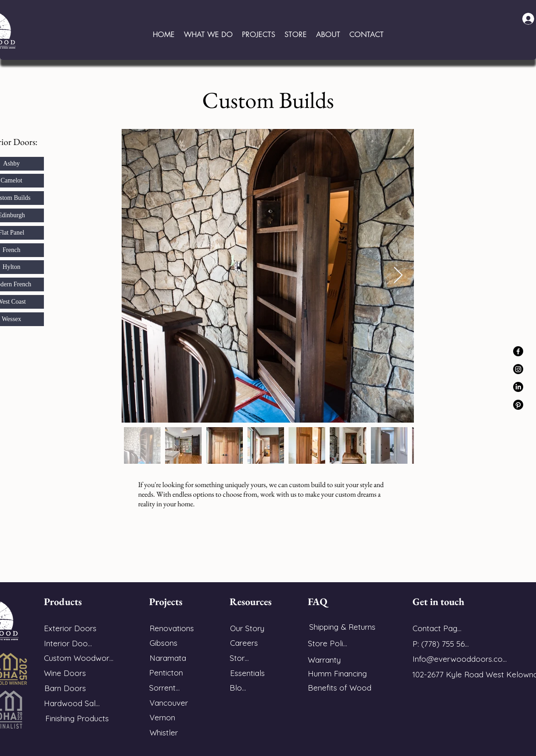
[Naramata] (168, 658)
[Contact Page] (437, 628)
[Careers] (244, 643)
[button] (208, 35)
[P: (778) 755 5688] (442, 644)
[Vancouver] (169, 703)
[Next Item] (398, 276)
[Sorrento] (165, 688)
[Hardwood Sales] (74, 703)
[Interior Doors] (69, 643)
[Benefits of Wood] (341, 688)
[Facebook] (518, 351)
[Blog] (238, 688)
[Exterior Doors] (70, 628)
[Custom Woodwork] (79, 658)
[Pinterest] (518, 405)
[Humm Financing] (341, 673)
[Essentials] (247, 673)
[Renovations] (172, 628)
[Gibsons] (163, 643)
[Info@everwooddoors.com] (460, 659)
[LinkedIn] (518, 387)
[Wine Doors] (65, 673)
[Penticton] (166, 673)
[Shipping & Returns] (342, 627)
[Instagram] (518, 369)
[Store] (239, 658)
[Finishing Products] (77, 718)
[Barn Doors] (65, 688)
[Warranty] (329, 660)
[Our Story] (247, 628)
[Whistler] (164, 732)
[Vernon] (162, 717)
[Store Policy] (329, 643)
